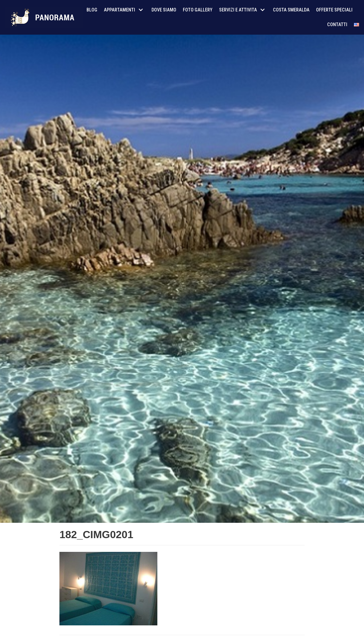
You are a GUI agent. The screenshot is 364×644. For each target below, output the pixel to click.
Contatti (337, 25)
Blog (92, 10)
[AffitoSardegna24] (44, 17)
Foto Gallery (198, 10)
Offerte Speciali (334, 10)
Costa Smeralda (291, 10)
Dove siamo (164, 10)
